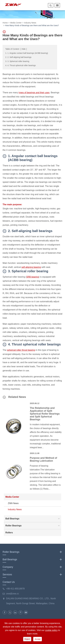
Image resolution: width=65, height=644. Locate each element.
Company (32, 567)
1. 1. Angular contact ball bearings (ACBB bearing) (27, 53)
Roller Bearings (33, 526)
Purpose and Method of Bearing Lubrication (43, 459)
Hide (24, 49)
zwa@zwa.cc (13, 594)
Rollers (9, 533)
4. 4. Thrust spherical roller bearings (21, 65)
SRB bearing (32, 277)
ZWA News (13, 503)
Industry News (30, 23)
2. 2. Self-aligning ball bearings (18, 57)
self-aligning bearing (31, 267)
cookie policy (51, 630)
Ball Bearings (33, 519)
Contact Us (9, 582)
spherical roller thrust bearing (21, 350)
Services (32, 574)
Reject (27, 639)
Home (5, 23)
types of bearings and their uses (34, 93)
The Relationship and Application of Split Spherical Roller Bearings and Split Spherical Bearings (45, 414)
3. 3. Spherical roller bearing (17, 61)
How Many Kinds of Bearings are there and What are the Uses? (32, 25)
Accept (38, 639)
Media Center (16, 23)
